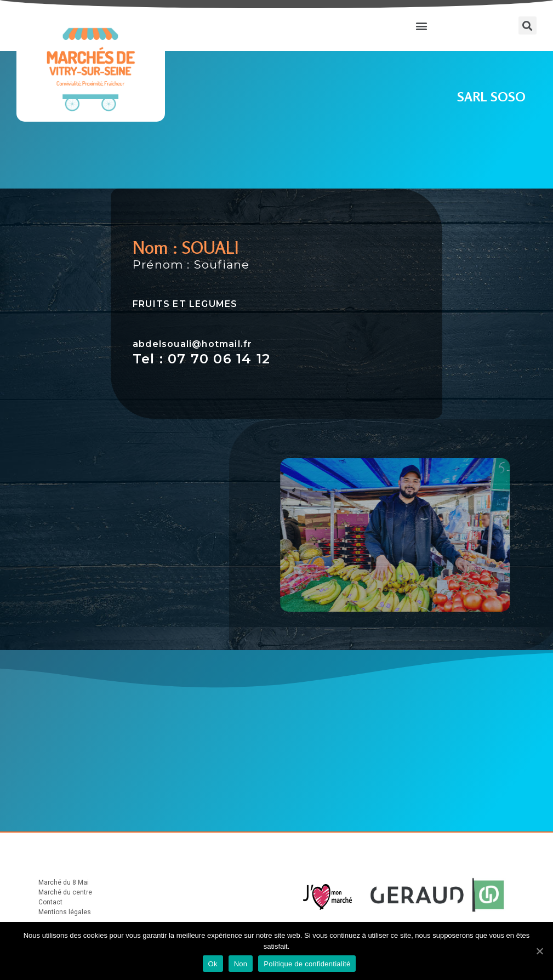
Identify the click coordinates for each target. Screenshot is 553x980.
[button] (421, 25)
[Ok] (539, 951)
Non (241, 964)
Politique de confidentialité (307, 964)
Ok (213, 964)
